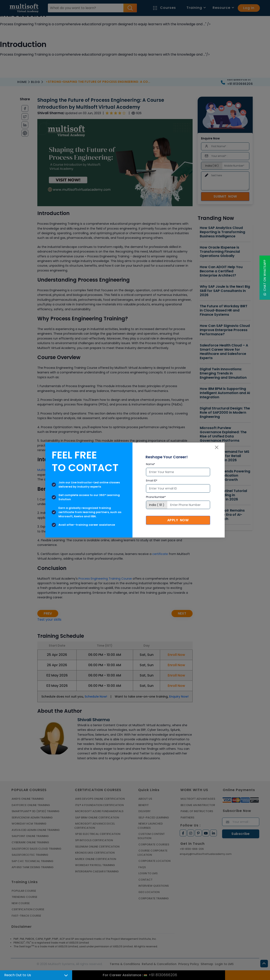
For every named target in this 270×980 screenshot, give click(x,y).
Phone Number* (156, 497)
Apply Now (178, 520)
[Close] (217, 447)
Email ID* (152, 481)
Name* (151, 464)
